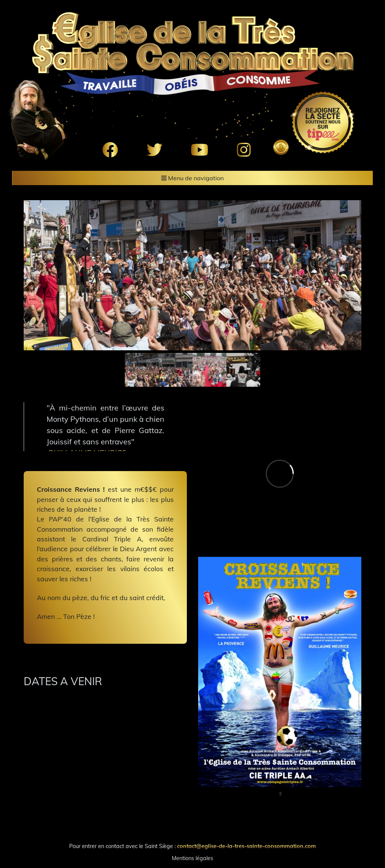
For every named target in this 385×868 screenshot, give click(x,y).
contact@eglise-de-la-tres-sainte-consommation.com (246, 846)
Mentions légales (192, 858)
